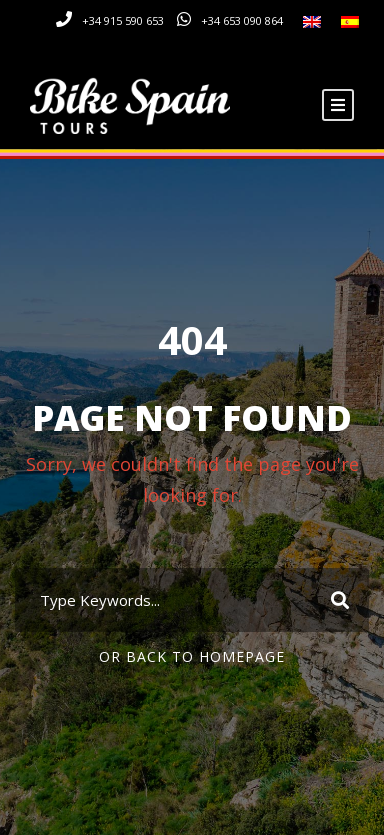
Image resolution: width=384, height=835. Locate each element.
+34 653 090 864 (242, 20)
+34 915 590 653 (123, 20)
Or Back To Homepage (192, 656)
